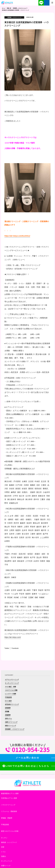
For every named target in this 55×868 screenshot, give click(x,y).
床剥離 (7, 711)
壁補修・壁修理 (7, 818)
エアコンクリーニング (12, 680)
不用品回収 (8, 697)
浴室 (3, 847)
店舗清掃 (8, 715)
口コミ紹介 (8, 701)
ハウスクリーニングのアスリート (7, 3)
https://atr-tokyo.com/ (13, 637)
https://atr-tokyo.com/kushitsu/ (17, 236)
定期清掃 (8, 708)
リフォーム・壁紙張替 (9, 811)
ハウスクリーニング (8, 805)
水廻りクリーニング (11, 722)
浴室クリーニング (10, 726)
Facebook (15, 648)
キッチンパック (7, 861)
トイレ (3, 852)
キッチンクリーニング (12, 683)
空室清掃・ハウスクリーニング (15, 729)
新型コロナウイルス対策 (10, 831)
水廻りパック (6, 866)
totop (49, 862)
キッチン (4, 838)
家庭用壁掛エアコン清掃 (10, 794)
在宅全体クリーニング (12, 704)
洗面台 (3, 856)
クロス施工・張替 (10, 687)
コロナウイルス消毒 (11, 690)
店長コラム (8, 719)
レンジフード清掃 (10, 694)
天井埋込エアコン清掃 (9, 798)
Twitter (7, 648)
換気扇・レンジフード (9, 842)
